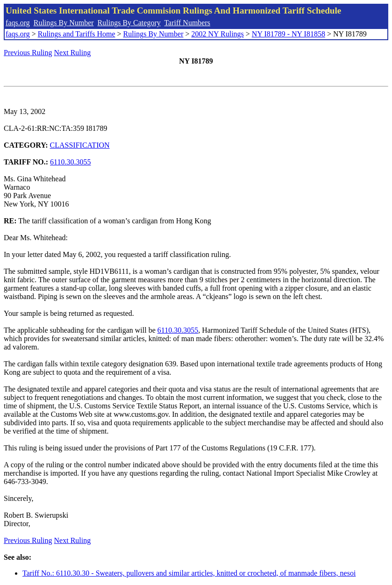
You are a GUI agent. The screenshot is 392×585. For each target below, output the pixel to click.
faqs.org (18, 23)
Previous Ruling (28, 53)
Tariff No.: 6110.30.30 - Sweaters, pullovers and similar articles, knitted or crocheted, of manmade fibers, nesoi (189, 573)
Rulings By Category (129, 23)
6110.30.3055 (70, 162)
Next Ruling (73, 53)
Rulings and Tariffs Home (77, 34)
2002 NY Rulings (218, 34)
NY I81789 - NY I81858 (289, 34)
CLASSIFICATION (80, 145)
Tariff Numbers (187, 23)
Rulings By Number (64, 23)
